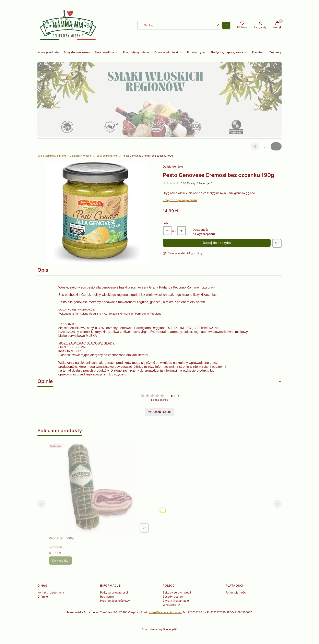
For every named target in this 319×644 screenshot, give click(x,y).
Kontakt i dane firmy (51, 602)
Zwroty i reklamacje (176, 610)
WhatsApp (170, 614)
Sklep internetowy (158, 639)
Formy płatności (236, 602)
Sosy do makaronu (107, 156)
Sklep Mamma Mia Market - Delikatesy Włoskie (64, 156)
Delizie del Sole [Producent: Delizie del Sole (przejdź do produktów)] (173, 166)
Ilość (166, 223)
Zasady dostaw (173, 606)
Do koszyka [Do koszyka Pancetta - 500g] (60, 570)
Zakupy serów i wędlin (178, 602)
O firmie (43, 606)
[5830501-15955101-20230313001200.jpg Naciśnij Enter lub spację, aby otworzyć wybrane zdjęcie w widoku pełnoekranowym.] (97, 213)
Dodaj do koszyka (217, 243)
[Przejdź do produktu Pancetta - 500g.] (100, 498)
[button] (226, 25)
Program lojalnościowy (115, 610)
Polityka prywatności (114, 602)
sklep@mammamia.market (165, 622)
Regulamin (107, 606)
